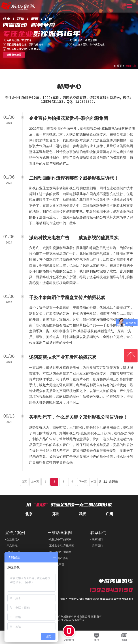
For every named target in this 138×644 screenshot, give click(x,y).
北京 (29, 514)
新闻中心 (131, 66)
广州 (109, 514)
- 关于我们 (97, 546)
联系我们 (98, 533)
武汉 (83, 514)
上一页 (35, 482)
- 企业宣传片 (12, 539)
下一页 (83, 482)
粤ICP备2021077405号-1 (69, 620)
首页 (119, 66)
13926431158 (111, 590)
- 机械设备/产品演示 (60, 539)
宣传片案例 (15, 533)
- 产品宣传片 (12, 546)
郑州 (56, 514)
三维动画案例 (60, 533)
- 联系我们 (97, 539)
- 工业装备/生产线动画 (61, 546)
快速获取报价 (14, 55)
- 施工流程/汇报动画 (60, 552)
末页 (93, 482)
